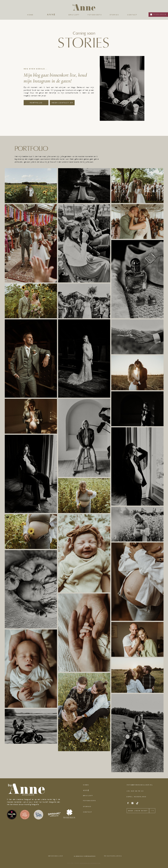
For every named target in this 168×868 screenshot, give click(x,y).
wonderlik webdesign (90, 863)
